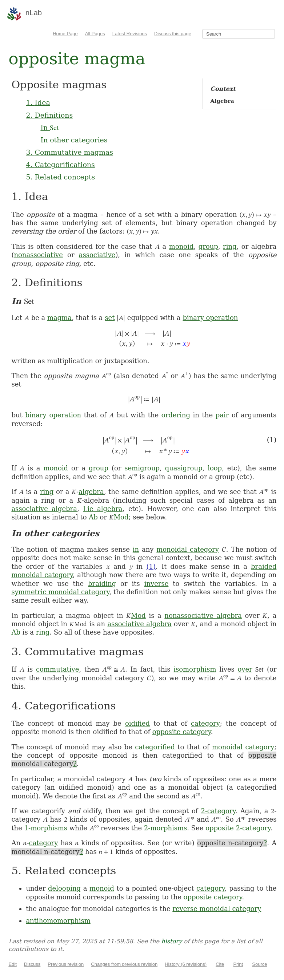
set (110, 318)
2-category (218, 811)
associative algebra (44, 509)
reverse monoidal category (217, 909)
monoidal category (188, 549)
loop (215, 468)
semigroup (142, 468)
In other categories (74, 140)
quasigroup (184, 468)
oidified (137, 723)
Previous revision (66, 964)
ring (230, 246)
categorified (155, 747)
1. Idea (38, 102)
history (171, 941)
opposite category (182, 732)
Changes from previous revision (124, 964)
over (245, 669)
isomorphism (195, 669)
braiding (102, 584)
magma (59, 318)
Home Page (65, 34)
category (205, 723)
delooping (64, 888)
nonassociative (38, 255)
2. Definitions (49, 115)
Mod (121, 517)
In (50, 127)
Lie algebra (103, 509)
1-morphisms (46, 828)
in (136, 549)
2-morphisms (165, 828)
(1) (151, 566)
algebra (91, 492)
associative (97, 255)
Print (238, 964)
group (208, 246)
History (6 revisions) (186, 964)
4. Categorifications (60, 165)
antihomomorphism (58, 921)
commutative (57, 669)
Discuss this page (173, 34)
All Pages (95, 34)
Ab (93, 517)
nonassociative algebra (203, 615)
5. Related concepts (60, 177)
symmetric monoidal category (60, 592)
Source (259, 964)
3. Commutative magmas (69, 152)
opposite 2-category (238, 828)
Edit (12, 964)
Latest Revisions (130, 34)
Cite (220, 964)
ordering (176, 415)
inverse (157, 584)
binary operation (211, 318)
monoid (181, 246)
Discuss (32, 964)
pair (222, 415)
